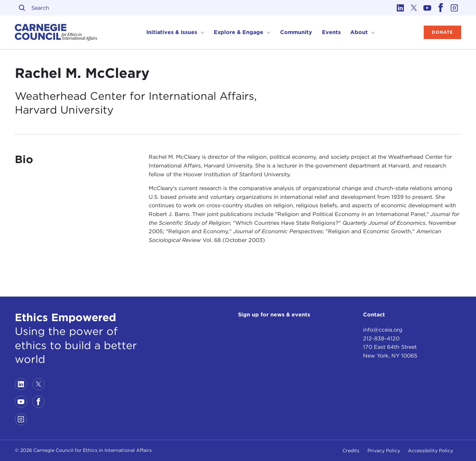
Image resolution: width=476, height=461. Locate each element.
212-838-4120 (381, 339)
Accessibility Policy (430, 451)
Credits (351, 451)
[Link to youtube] (427, 8)
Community (296, 32)
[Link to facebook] (441, 8)
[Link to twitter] (414, 8)
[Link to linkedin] (400, 8)
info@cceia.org (383, 330)
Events (331, 32)
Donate (442, 32)
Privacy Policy (384, 451)
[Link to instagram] (454, 8)
